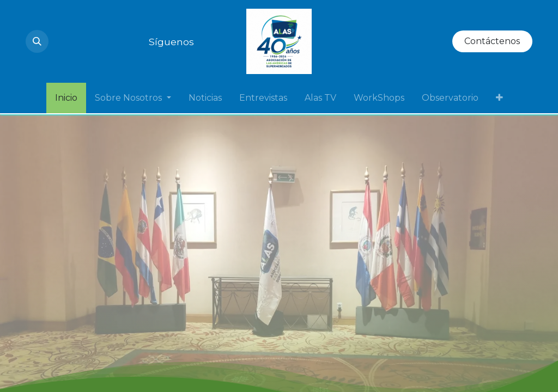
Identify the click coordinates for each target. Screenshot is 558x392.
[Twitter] (118, 41)
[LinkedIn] (99, 41)
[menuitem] (66, 98)
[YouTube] (79, 41)
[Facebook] (138, 41)
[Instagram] (59, 41)
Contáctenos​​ (492, 41)
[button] (37, 41)
